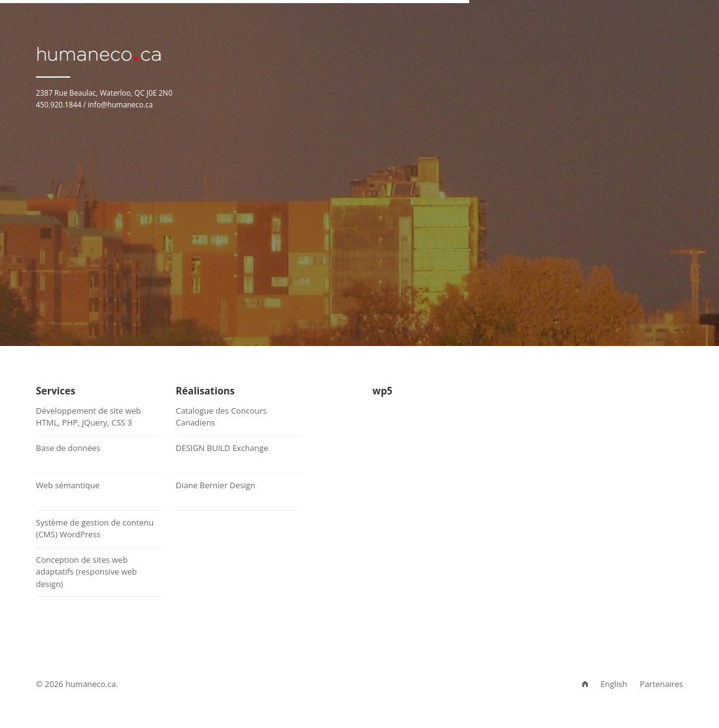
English (614, 684)
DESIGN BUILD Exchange (222, 448)
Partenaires (662, 684)
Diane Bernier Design (216, 485)
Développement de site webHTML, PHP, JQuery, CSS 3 (89, 417)
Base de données (68, 448)
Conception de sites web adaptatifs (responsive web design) (86, 572)
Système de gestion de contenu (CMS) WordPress (95, 529)
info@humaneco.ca (120, 104)
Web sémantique (68, 485)
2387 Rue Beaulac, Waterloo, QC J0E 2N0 (104, 93)
